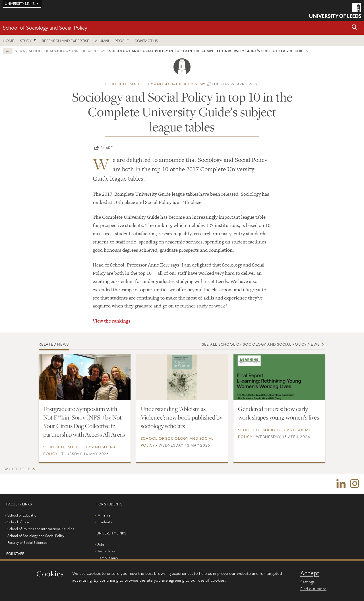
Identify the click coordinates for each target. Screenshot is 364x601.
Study (26, 41)
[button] (355, 28)
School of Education (23, 515)
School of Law (18, 522)
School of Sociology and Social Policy (45, 27)
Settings (307, 582)
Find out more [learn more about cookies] (313, 588)
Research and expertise (66, 41)
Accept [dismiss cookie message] (310, 573)
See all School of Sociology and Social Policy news (261, 344)
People (122, 41)
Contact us (146, 41)
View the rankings (111, 321)
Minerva (104, 515)
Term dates (106, 551)
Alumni (102, 41)
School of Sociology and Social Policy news (156, 84)
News (20, 51)
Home (9, 41)
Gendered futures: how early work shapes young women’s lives (279, 413)
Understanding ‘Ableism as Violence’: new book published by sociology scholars (182, 417)
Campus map (108, 558)
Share (106, 148)
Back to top (17, 469)
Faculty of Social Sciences (27, 543)
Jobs (101, 544)
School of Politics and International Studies (41, 529)
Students (105, 522)
